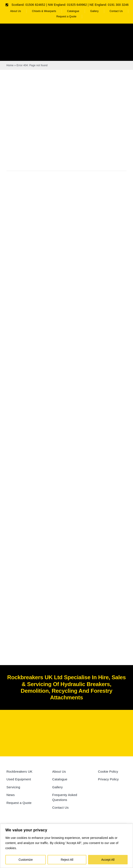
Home (10, 65)
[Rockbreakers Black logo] (67, 724)
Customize (26, 860)
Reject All (67, 860)
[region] (66, 846)
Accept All (108, 860)
